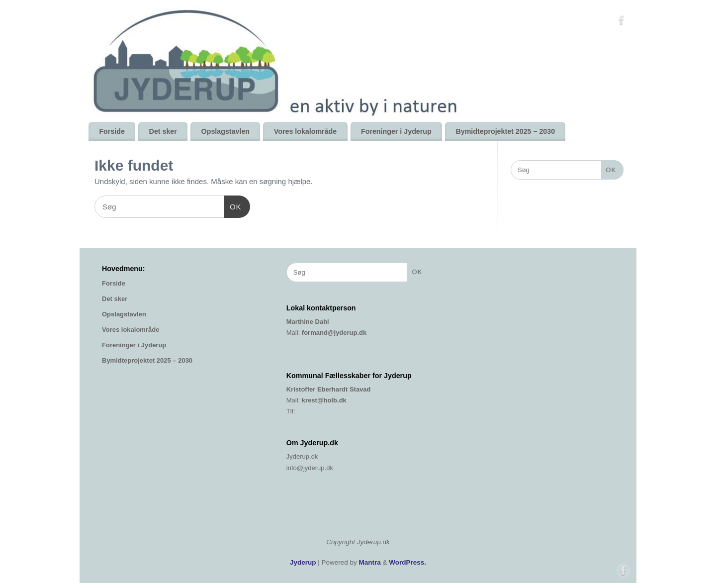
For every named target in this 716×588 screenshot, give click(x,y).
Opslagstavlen (225, 131)
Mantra (370, 562)
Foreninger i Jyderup (396, 131)
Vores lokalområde (305, 131)
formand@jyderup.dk (334, 333)
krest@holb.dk (324, 400)
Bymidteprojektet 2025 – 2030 (505, 131)
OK (233, 205)
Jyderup (303, 562)
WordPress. (407, 562)
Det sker (163, 131)
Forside (112, 131)
